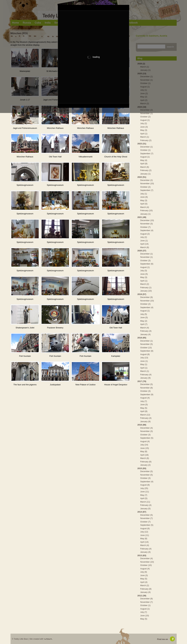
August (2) (145, 234)
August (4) (145, 398)
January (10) (146, 291)
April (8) (144, 164)
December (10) (147, 220)
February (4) (146, 331)
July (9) (144, 572)
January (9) (145, 378)
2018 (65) (142, 338)
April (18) (144, 455)
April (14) (144, 244)
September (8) (147, 351)
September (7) (147, 154)
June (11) (145, 492)
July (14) (144, 445)
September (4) (147, 230)
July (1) (144, 194)
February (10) (146, 210)
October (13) (146, 348)
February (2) (146, 140)
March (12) (145, 415)
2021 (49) (142, 217)
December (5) (146, 384)
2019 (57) (142, 294)
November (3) (146, 224)
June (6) (144, 197)
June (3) (144, 127)
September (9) (147, 394)
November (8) (146, 388)
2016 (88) (142, 425)
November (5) (146, 344)
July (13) (144, 358)
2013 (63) (142, 555)
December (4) (146, 428)
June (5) (144, 274)
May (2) (144, 321)
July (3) (144, 271)
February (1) (146, 287)
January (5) (145, 509)
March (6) (145, 167)
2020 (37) (142, 251)
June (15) (145, 448)
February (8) (146, 589)
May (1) (144, 364)
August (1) (145, 120)
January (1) (145, 174)
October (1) (145, 150)
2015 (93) (142, 468)
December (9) (146, 297)
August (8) (145, 354)
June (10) (145, 616)
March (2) (145, 284)
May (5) (144, 408)
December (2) (146, 180)
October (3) (145, 261)
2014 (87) (142, 512)
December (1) (146, 147)
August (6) (145, 528)
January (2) (145, 465)
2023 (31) (142, 144)
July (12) (144, 532)
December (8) (146, 599)
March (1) (145, 137)
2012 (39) (142, 596)
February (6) (146, 462)
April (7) (144, 324)
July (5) (144, 314)
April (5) (144, 204)
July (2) (144, 123)
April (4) (144, 582)
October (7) (145, 227)
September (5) (147, 438)
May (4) (144, 160)
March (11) (145, 502)
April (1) (144, 134)
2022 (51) (142, 177)
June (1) (144, 241)
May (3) (144, 130)
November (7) (146, 518)
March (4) (145, 207)
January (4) (145, 334)
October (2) (145, 117)
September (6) (147, 264)
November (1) (146, 113)
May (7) (144, 495)
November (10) (147, 183)
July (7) (144, 401)
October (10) (146, 565)
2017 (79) (142, 381)
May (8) (144, 451)
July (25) (144, 488)
